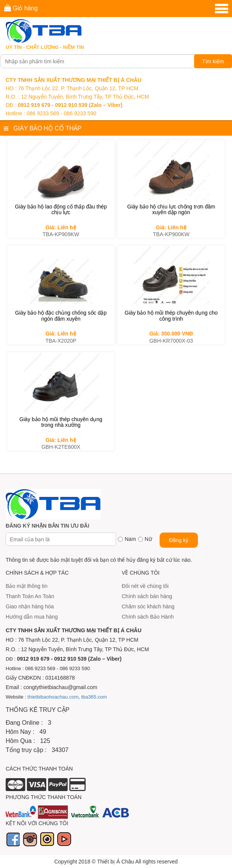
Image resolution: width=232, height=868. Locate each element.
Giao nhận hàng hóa (30, 606)
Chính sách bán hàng (147, 596)
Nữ (148, 539)
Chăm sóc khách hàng (148, 606)
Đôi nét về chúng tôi (145, 586)
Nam (130, 539)
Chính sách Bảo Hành (148, 617)
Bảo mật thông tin (27, 586)
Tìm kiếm (213, 61)
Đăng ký (179, 540)
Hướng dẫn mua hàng (32, 617)
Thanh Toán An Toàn (30, 596)
